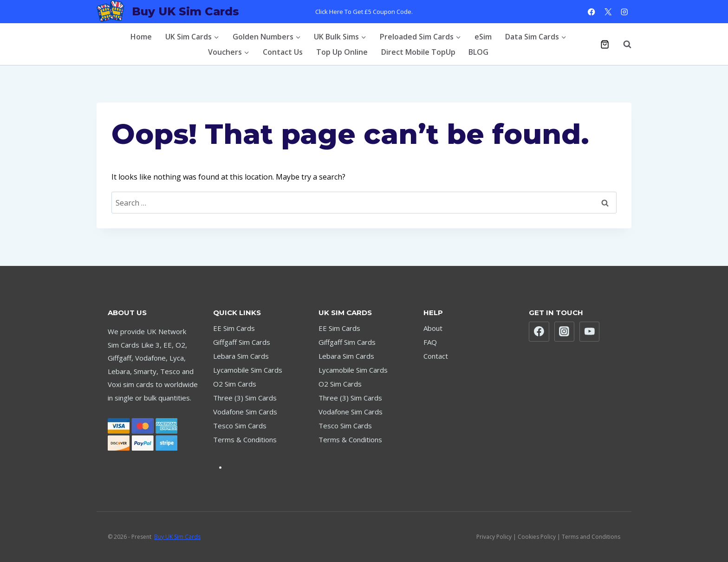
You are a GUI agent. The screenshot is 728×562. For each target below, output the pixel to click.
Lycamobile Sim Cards (248, 370)
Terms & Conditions (245, 439)
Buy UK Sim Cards (177, 537)
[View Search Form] (623, 44)
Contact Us (283, 52)
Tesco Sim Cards (240, 426)
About (433, 328)
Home (141, 37)
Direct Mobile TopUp (418, 52)
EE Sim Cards (234, 328)
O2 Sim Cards (235, 384)
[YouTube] (590, 332)
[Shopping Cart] (605, 44)
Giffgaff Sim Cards (242, 342)
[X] (608, 12)
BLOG (478, 52)
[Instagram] (624, 12)
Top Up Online (342, 52)
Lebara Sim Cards (241, 356)
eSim (483, 37)
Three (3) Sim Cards (245, 398)
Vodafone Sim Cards (245, 412)
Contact (436, 356)
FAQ (430, 342)
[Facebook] (592, 12)
